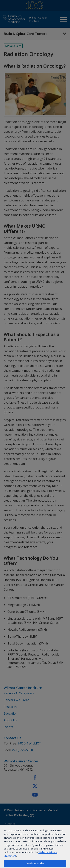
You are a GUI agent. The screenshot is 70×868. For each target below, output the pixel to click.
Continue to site (35, 863)
